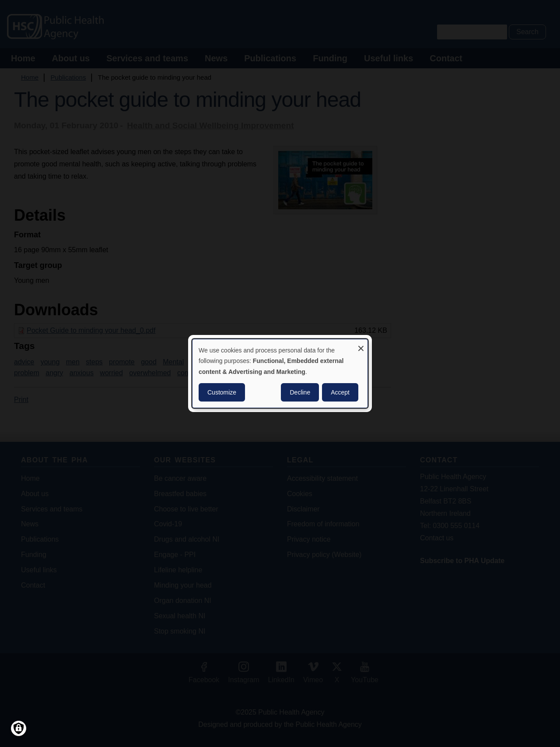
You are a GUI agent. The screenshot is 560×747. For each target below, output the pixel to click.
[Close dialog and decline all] (361, 345)
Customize (222, 392)
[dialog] (280, 373)
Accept (340, 392)
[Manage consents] (19, 728)
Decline (300, 392)
